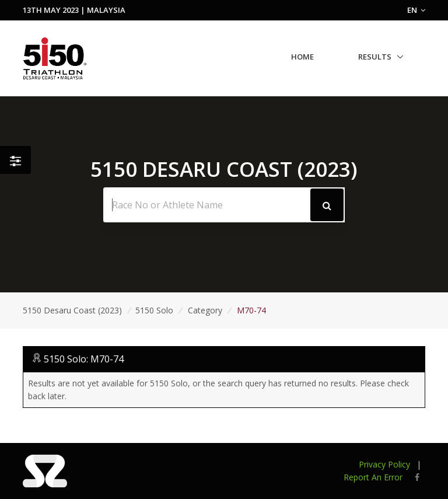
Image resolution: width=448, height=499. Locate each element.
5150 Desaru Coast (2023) (72, 310)
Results (375, 57)
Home (302, 57)
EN (416, 10)
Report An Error (373, 477)
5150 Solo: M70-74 (84, 359)
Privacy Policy (384, 464)
